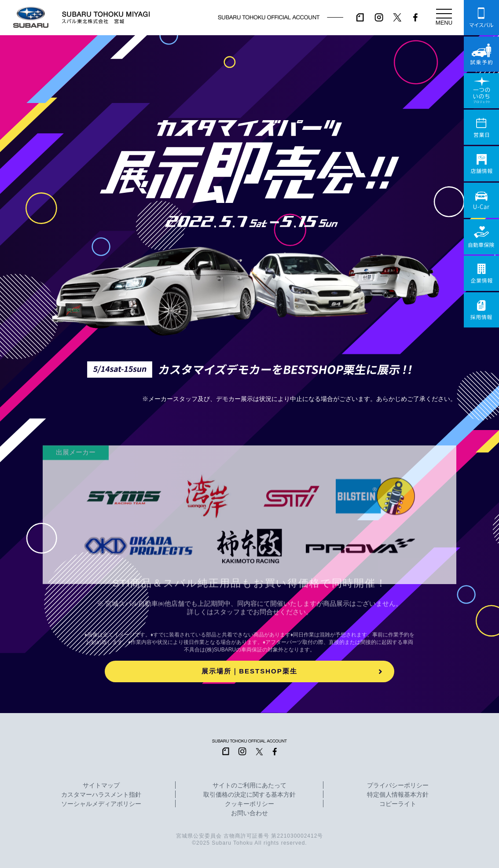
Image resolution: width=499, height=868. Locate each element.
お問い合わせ (249, 813)
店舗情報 (481, 164)
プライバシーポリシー (398, 786)
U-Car (481, 200)
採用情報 (481, 310)
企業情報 (481, 273)
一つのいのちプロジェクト (481, 91)
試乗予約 (481, 54)
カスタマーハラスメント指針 (101, 795)
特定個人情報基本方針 (398, 795)
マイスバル (481, 18)
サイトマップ (101, 786)
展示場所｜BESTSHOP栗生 (249, 671)
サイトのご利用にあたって (249, 786)
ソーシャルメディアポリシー (101, 804)
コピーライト (398, 804)
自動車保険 (481, 237)
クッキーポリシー (249, 804)
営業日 (481, 127)
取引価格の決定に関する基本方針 (249, 795)
